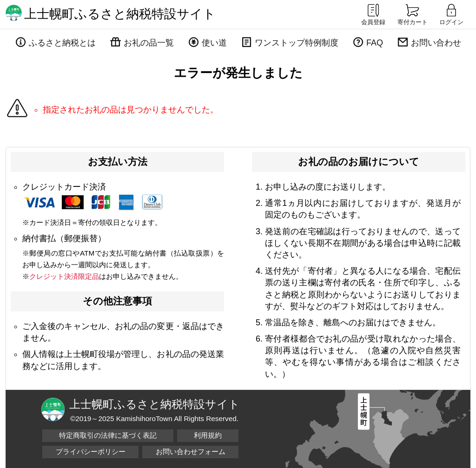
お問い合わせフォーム (191, 452)
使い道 (214, 43)
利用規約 (208, 435)
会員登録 (373, 14)
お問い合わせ (436, 43)
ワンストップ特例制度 (297, 43)
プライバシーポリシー (91, 452)
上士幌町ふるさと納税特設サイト (120, 14)
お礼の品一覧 (149, 43)
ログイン (451, 14)
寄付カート (413, 14)
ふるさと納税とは (62, 43)
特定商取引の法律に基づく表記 (108, 435)
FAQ (375, 43)
